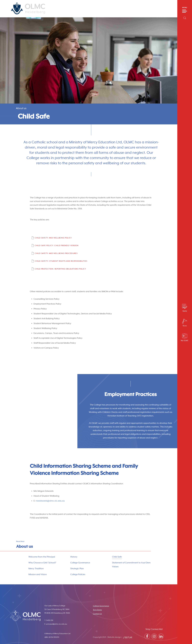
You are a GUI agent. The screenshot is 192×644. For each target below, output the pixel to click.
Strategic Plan (67, 569)
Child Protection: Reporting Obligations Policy (60, 269)
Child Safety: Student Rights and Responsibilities (61, 261)
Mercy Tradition (26, 569)
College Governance (70, 563)
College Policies (68, 574)
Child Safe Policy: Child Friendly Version (57, 246)
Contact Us (97, 614)
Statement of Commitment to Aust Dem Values (121, 565)
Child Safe (107, 557)
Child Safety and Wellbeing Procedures (56, 253)
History (64, 557)
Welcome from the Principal (32, 557)
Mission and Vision (27, 574)
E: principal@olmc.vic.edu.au (56, 624)
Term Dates (97, 610)
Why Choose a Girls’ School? (32, 563)
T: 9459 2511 (49, 620)
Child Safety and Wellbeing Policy (53, 238)
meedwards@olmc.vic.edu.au (50, 501)
